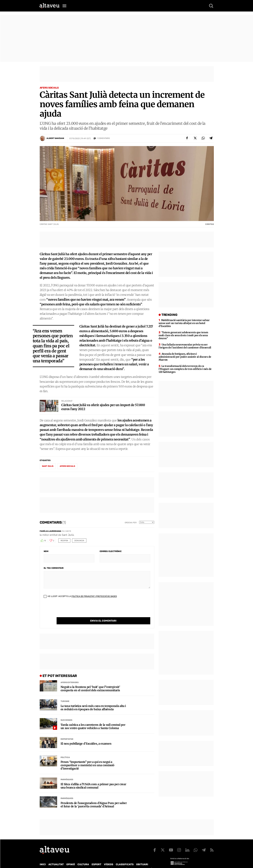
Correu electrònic (111, 551)
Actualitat (56, 857)
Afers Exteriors (70, 675)
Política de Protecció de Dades (100, 862)
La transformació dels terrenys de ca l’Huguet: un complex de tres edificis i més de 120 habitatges (185, 369)
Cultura (83, 857)
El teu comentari (54, 568)
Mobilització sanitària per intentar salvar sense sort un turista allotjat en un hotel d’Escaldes (184, 323)
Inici (43, 857)
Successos (66, 713)
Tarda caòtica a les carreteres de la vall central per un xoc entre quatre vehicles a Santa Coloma (93, 719)
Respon (64, 541)
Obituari (142, 857)
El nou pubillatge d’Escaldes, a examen (86, 736)
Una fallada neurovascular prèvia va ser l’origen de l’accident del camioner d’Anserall (185, 346)
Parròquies (67, 772)
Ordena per (131, 523)
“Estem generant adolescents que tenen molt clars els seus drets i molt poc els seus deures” (183, 335)
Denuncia (79, 541)
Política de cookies (134, 862)
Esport (96, 857)
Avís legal (155, 862)
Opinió (71, 857)
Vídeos (109, 857)
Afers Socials (49, 88)
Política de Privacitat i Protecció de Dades (94, 596)
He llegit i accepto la (80, 596)
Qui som (44, 862)
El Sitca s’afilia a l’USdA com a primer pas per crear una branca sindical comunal (93, 779)
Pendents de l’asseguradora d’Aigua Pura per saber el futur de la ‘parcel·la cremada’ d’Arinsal (94, 798)
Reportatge (67, 732)
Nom (46, 551)
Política (65, 750)
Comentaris (103, 138)
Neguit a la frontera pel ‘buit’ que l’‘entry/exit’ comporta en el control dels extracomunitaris (90, 682)
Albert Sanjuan (55, 138)
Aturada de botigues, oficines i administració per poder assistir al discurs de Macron (185, 357)
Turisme (65, 694)
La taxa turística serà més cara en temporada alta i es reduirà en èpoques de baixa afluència (93, 701)
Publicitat (72, 862)
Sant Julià (48, 466)
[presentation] (70, 610)
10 (45, 541)
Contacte (57, 862)
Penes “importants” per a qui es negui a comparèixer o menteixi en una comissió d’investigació (87, 758)
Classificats (125, 857)
